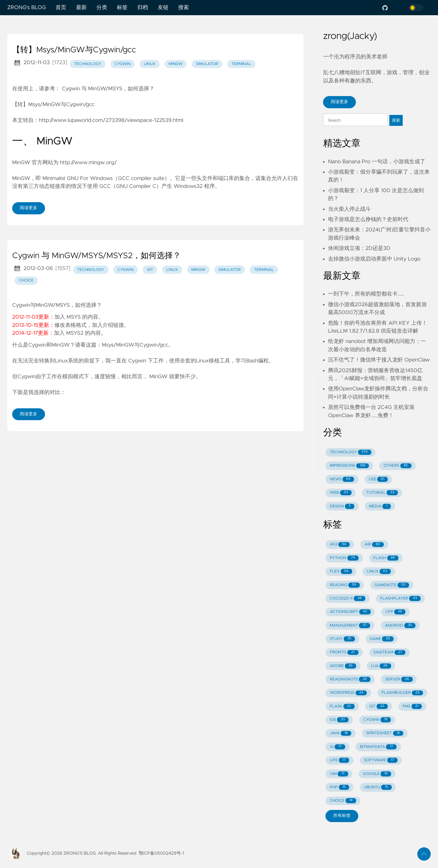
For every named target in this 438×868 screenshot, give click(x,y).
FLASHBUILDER (402, 693)
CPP (396, 612)
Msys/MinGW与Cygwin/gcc (135, 345)
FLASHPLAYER (400, 598)
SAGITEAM (390, 653)
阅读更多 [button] (339, 102)
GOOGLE (377, 774)
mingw (176, 64)
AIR (374, 545)
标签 (122, 8)
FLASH (386, 558)
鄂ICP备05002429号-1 (161, 853)
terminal (241, 64)
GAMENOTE (392, 585)
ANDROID (400, 626)
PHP (339, 787)
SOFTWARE (381, 760)
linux (150, 64)
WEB (341, 493)
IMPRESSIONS (349, 466)
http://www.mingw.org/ (88, 163)
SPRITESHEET (385, 733)
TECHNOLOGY (350, 452)
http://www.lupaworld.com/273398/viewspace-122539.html (111, 120)
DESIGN (342, 506)
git (150, 270)
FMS (412, 706)
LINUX (379, 571)
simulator (207, 64)
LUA (381, 666)
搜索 (184, 8)
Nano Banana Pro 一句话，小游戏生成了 (377, 162)
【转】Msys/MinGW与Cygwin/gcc (74, 50)
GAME (381, 639)
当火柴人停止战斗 (349, 209)
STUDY (342, 639)
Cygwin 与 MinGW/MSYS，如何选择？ (108, 89)
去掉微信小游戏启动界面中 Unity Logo (374, 259)
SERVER (399, 679)
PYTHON (344, 558)
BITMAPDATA (378, 747)
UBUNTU (378, 787)
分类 (102, 8)
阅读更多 (29, 208)
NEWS (342, 479)
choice (26, 280)
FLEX (341, 571)
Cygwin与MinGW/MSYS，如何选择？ (57, 305)
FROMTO (344, 653)
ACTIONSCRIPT (350, 612)
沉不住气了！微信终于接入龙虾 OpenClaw (379, 360)
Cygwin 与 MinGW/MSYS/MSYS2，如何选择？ (96, 256)
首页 (61, 8)
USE (379, 479)
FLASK (342, 706)
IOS (339, 720)
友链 (163, 8)
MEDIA (380, 506)
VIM (339, 774)
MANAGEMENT (350, 626)
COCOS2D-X (348, 598)
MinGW (158, 377)
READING (345, 585)
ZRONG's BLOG (27, 8)
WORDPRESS (348, 693)
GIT (379, 706)
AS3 (340, 545)
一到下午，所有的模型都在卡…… (366, 294)
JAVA (341, 733)
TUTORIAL (382, 493)
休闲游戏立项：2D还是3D (359, 248)
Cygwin (137, 361)
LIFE (339, 760)
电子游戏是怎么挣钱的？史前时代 (368, 220)
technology (88, 64)
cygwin (122, 64)
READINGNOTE (350, 679)
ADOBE (343, 666)
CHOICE (343, 801)
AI (337, 747)
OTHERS (398, 466)
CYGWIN (377, 720)
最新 (81, 8)
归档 (143, 8)
